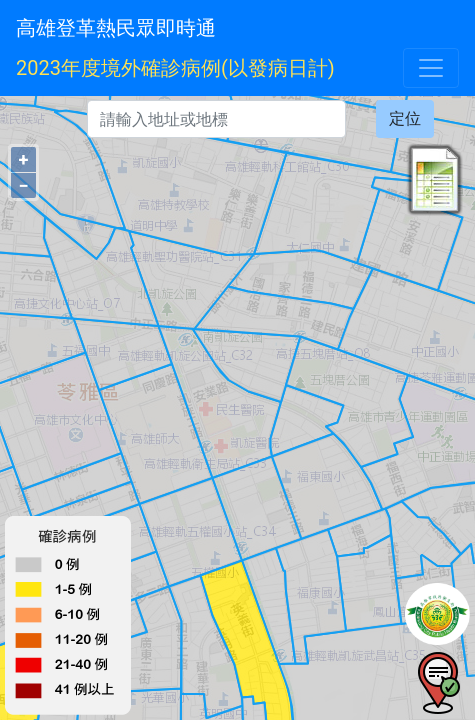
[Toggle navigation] (431, 68)
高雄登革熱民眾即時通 (116, 28)
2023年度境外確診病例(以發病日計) (175, 68)
